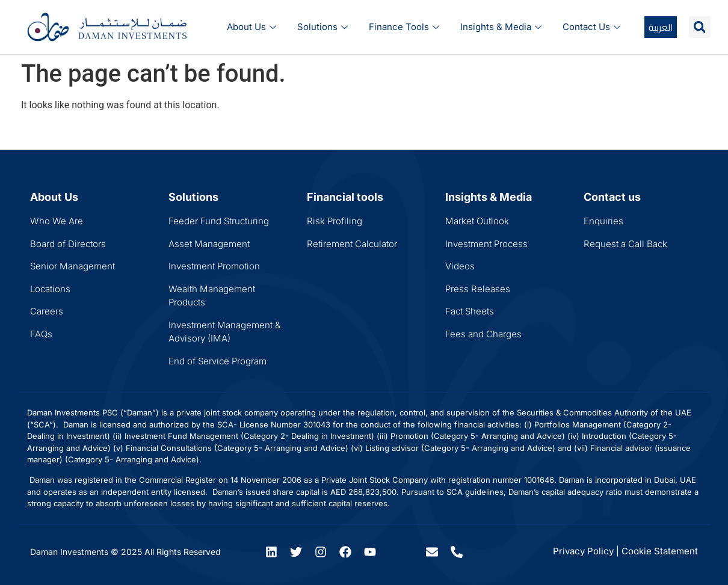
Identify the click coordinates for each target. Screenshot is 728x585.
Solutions (324, 27)
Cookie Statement (660, 551)
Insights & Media (502, 27)
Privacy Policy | (586, 551)
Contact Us (593, 27)
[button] (700, 27)
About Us (253, 27)
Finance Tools (406, 27)
